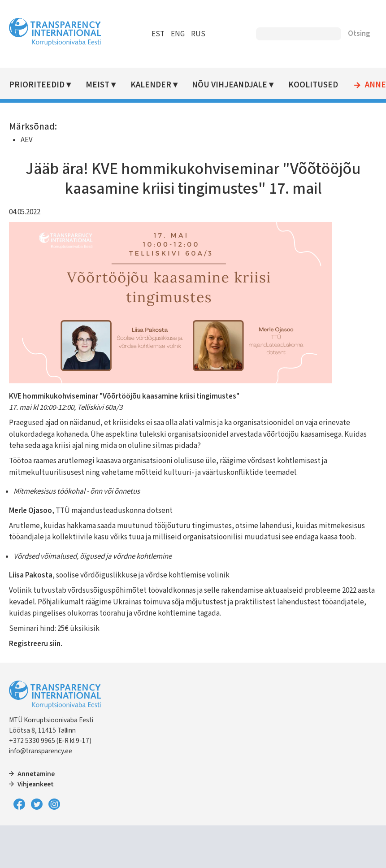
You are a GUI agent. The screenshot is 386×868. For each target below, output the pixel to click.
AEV (27, 140)
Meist (98, 85)
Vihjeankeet (36, 784)
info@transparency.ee (41, 751)
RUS (198, 34)
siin (55, 644)
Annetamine (36, 774)
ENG (178, 34)
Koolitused (313, 85)
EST (158, 34)
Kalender (151, 85)
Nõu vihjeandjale (230, 85)
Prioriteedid (37, 85)
